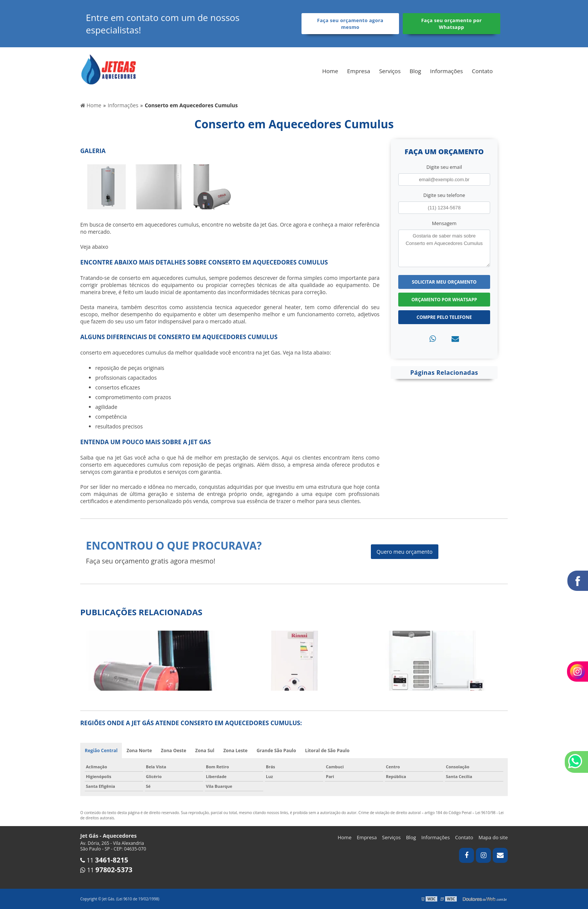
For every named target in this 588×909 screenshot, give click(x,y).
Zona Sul (205, 750)
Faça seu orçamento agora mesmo (350, 24)
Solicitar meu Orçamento (444, 282)
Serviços (390, 71)
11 (104, 860)
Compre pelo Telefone (444, 317)
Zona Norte (139, 750)
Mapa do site (493, 837)
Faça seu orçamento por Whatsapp (451, 24)
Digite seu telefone (444, 195)
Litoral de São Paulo (327, 750)
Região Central (101, 750)
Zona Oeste (174, 750)
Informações (447, 71)
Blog (415, 71)
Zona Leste (235, 750)
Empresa (359, 71)
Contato (482, 71)
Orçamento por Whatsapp (444, 300)
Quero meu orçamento (405, 552)
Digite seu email (444, 167)
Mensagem (444, 223)
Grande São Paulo (276, 750)
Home (330, 71)
